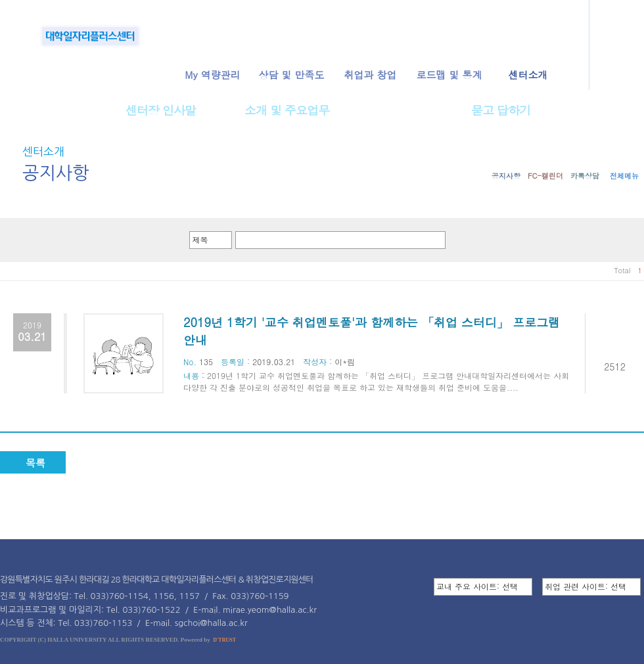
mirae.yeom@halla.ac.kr (270, 610)
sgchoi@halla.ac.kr (211, 623)
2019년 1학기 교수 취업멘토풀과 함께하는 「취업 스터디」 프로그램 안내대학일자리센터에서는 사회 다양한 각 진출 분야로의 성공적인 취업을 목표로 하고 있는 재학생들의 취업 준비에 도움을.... (376, 381)
